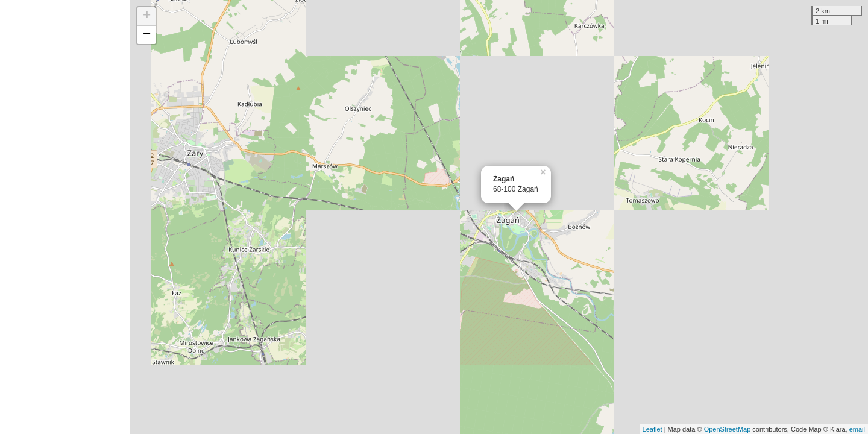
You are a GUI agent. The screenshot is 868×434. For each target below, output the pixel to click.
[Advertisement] (65, 217)
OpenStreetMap (728, 429)
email (857, 429)
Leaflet (653, 429)
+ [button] (147, 16)
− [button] (147, 35)
